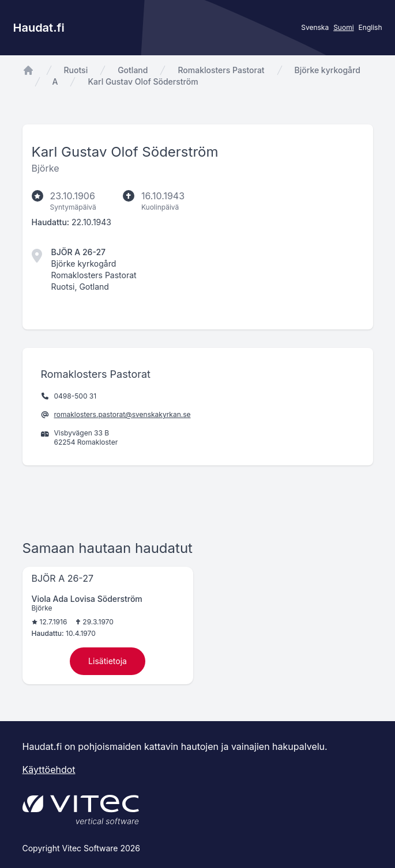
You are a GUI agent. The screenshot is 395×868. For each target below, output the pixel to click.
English (370, 27)
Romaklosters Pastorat (221, 70)
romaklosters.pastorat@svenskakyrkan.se (123, 414)
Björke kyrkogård (328, 70)
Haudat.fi (39, 28)
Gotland (133, 70)
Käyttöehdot (49, 770)
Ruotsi (76, 70)
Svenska (315, 27)
